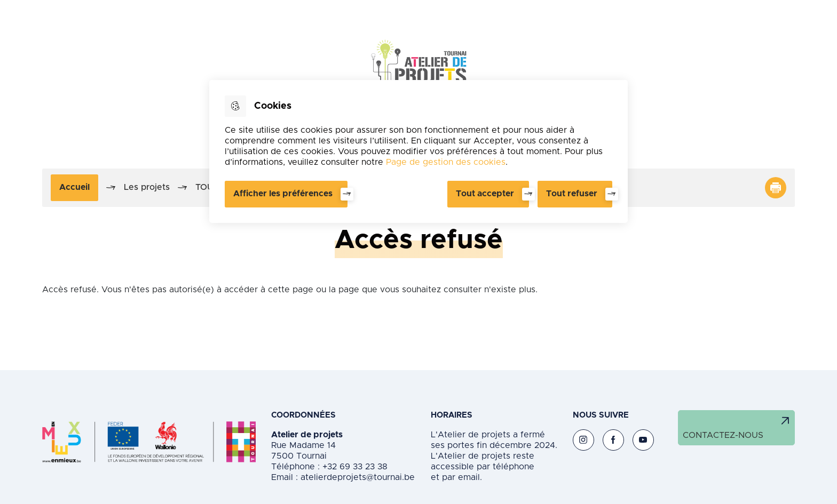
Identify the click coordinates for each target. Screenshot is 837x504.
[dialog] (418, 151)
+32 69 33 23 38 (354, 467)
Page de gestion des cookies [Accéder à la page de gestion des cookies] (446, 162)
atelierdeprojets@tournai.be (358, 477)
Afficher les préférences (283, 194)
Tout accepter (485, 194)
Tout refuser (572, 194)
